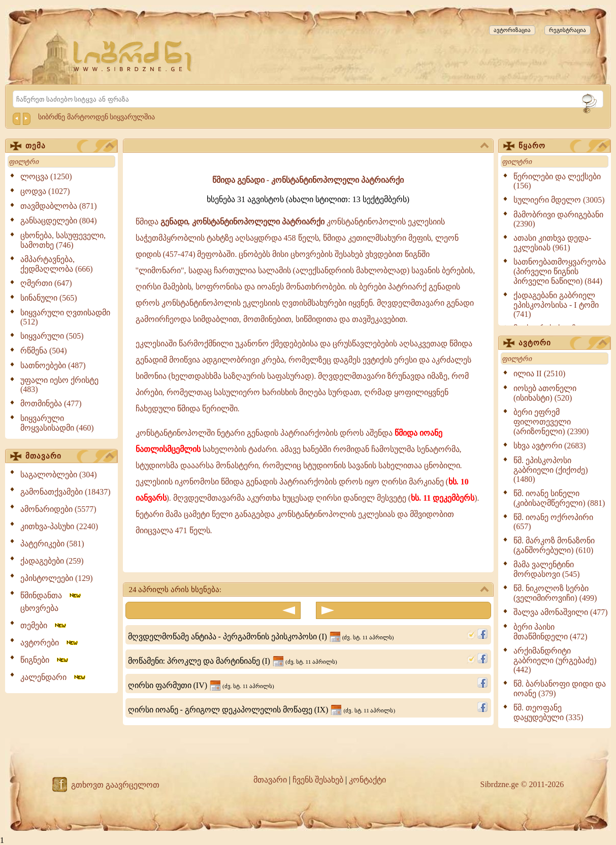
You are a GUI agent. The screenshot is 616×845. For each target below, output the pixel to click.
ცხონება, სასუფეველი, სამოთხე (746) (63, 240)
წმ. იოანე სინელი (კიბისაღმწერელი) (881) (559, 498)
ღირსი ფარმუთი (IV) (201, 685)
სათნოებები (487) (53, 365)
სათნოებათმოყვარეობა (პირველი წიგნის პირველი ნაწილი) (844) (560, 271)
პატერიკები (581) (52, 544)
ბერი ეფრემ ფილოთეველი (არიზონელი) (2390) (551, 422)
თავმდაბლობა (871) (59, 206)
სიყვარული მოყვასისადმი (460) (57, 423)
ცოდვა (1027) (45, 191)
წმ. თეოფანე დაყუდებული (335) (548, 712)
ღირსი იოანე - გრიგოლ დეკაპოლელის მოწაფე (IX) (262, 710)
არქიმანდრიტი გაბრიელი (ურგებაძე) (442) (555, 660)
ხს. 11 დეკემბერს (443, 498)
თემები (44, 625)
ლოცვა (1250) (46, 176)
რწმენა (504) (44, 351)
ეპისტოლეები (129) (57, 578)
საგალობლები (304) (59, 475)
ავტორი (563, 343)
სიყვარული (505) (52, 336)
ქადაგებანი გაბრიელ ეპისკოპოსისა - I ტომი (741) (556, 305)
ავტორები (50, 643)
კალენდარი (54, 677)
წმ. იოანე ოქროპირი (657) (553, 522)
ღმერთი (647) (46, 283)
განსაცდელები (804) (59, 221)
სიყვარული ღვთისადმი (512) (65, 317)
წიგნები (45, 660)
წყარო (563, 146)
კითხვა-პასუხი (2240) (59, 526)
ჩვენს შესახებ (318, 780)
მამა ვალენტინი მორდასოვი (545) (547, 569)
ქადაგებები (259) (52, 561)
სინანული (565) (49, 298)
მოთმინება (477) (51, 403)
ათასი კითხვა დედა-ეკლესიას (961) (552, 243)
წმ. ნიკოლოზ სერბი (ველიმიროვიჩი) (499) (555, 593)
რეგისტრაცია (568, 30)
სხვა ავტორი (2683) (550, 446)
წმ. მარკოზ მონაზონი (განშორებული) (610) (554, 545)
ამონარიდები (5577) (58, 509)
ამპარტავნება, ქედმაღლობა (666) (57, 264)
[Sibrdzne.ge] (133, 56)
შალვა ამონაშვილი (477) (561, 612)
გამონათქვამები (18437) (66, 492)
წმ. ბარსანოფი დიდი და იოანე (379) (560, 689)
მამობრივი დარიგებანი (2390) (558, 219)
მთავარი (70, 457)
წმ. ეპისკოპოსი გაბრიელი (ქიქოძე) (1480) (551, 470)
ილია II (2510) (539, 373)
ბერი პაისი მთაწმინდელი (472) (550, 632)
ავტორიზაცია (512, 30)
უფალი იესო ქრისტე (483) (59, 385)
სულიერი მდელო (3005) (559, 200)
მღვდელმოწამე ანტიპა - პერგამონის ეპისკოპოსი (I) (261, 637)
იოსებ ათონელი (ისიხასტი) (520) (545, 393)
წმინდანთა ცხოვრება (51, 602)
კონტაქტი (367, 780)
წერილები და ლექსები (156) (557, 181)
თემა (70, 146)
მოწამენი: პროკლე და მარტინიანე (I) (233, 661)
